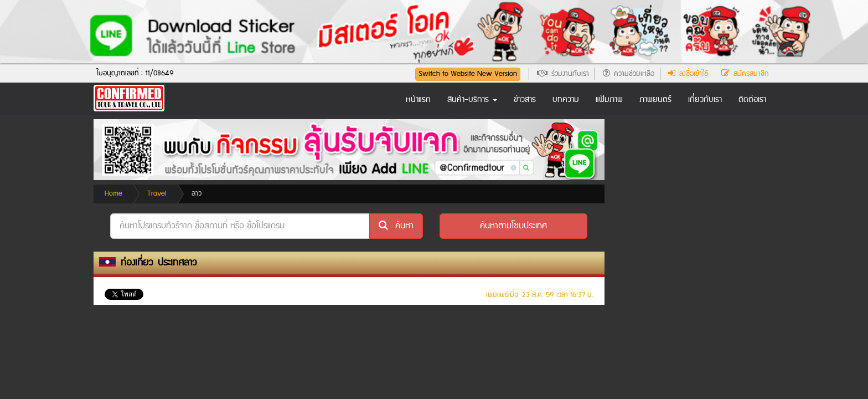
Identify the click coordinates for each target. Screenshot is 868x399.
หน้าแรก (418, 100)
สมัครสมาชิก (745, 74)
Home (113, 193)
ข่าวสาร (525, 100)
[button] (513, 226)
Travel (157, 193)
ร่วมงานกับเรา (563, 74)
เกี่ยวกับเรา (705, 100)
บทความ (566, 100)
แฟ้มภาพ (609, 100)
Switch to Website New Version (468, 74)
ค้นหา (396, 226)
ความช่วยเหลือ (629, 74)
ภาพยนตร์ (655, 100)
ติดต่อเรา (752, 100)
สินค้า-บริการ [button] (472, 100)
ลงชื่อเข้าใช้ (688, 74)
